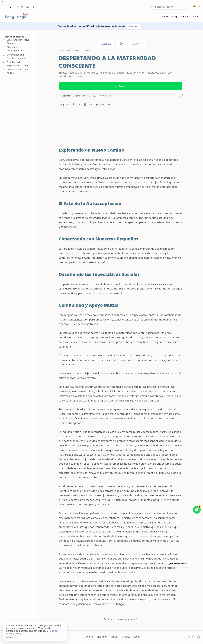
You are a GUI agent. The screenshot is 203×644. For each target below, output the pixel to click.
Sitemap (89, 637)
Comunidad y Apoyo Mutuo (17, 71)
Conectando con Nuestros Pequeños (17, 56)
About (137, 637)
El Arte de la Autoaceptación (15, 49)
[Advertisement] (18, 230)
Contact (126, 637)
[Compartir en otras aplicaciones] (109, 105)
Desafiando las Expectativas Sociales (18, 64)
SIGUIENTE (136, 44)
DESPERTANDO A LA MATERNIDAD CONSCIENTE (107, 62)
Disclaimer (102, 637)
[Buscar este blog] (170, 7)
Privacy (115, 637)
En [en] (11, 7)
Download (133, 26)
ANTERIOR (106, 44)
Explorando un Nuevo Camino (18, 41)
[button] (18, 7)
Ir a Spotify (120, 86)
